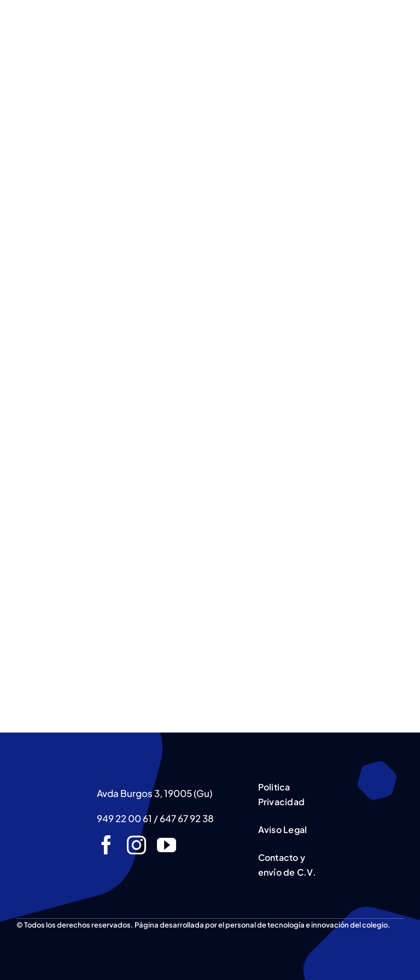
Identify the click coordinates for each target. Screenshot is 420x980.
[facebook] (106, 845)
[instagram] (136, 845)
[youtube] (167, 845)
